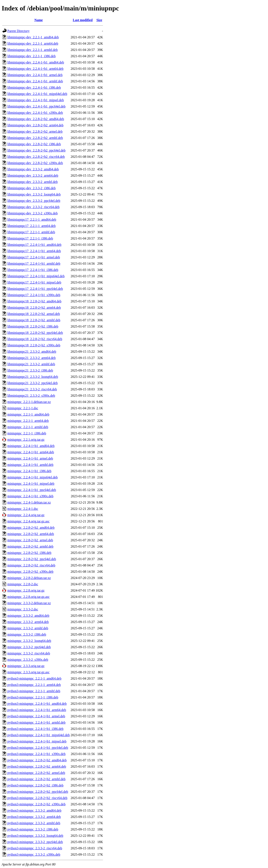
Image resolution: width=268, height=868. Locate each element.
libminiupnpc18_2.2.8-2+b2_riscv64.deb (35, 339)
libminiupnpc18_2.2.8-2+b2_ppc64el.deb (35, 333)
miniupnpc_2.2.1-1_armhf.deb (28, 427)
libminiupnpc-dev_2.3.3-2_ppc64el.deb (34, 201)
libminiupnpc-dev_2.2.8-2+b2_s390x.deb (35, 163)
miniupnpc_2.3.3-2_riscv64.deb (29, 653)
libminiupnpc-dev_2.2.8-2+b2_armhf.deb (35, 138)
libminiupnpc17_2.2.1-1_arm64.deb (32, 226)
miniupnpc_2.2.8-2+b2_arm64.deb (31, 534)
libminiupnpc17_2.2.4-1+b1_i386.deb (33, 270)
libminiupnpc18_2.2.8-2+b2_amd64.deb (34, 301)
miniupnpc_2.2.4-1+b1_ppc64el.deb (32, 490)
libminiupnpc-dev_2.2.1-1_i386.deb (32, 56)
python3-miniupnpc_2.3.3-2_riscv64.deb (35, 848)
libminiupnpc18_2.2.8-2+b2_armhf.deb (34, 320)
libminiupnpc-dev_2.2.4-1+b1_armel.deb (35, 75)
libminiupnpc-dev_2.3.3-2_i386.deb (32, 188)
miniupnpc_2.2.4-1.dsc (23, 509)
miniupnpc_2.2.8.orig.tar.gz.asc (28, 597)
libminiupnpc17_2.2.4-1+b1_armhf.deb (34, 264)
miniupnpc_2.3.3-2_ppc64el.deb (29, 647)
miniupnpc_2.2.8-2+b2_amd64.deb (31, 528)
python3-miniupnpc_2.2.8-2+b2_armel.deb (36, 773)
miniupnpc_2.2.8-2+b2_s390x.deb (30, 572)
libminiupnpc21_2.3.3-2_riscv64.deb (32, 389)
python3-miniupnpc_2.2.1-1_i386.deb (33, 697)
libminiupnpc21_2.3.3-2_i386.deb (30, 370)
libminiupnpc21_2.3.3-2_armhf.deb (31, 364)
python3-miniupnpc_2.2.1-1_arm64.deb (34, 685)
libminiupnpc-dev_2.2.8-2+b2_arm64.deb (35, 125)
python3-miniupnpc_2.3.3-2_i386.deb (33, 829)
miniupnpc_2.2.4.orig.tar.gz (26, 515)
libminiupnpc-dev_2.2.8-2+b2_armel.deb (35, 131)
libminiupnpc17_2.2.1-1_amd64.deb (32, 220)
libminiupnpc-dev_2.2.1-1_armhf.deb (32, 50)
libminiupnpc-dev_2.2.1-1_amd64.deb (33, 37)
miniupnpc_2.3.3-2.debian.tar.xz (29, 603)
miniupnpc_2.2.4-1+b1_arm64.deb (31, 452)
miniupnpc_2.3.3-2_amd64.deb (28, 616)
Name (39, 20)
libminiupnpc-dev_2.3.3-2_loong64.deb (34, 194)
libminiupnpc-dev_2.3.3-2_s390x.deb (32, 213)
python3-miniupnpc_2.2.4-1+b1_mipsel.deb (37, 741)
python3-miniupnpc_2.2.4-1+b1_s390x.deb (36, 754)
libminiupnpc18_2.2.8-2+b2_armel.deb (34, 314)
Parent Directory (18, 31)
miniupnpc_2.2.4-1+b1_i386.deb (29, 471)
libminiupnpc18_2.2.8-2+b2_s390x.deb (34, 345)
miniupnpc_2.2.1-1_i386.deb (27, 433)
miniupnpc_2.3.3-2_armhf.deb (28, 628)
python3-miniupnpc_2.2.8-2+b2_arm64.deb (37, 766)
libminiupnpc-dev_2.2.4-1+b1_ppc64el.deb (36, 106)
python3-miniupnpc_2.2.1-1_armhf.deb (34, 691)
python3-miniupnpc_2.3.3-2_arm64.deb (34, 817)
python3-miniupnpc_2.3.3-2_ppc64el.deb (35, 842)
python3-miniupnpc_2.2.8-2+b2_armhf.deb (36, 779)
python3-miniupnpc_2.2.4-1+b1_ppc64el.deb (38, 748)
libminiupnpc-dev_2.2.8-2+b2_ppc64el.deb (36, 150)
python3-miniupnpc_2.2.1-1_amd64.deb (34, 678)
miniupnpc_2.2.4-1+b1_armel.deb (30, 458)
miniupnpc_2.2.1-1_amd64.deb (28, 414)
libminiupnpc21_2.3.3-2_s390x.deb (31, 396)
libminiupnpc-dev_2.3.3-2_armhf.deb (32, 182)
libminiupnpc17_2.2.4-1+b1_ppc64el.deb (35, 289)
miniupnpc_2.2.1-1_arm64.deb (28, 421)
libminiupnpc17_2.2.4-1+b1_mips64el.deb (36, 276)
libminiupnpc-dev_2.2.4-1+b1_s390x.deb (35, 113)
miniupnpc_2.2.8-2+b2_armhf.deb (30, 546)
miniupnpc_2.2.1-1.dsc (23, 408)
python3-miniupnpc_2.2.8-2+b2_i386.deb (35, 785)
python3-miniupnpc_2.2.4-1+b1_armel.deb (36, 716)
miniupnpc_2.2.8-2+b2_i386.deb (29, 553)
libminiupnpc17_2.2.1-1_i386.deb (30, 238)
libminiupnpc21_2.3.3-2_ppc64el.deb (32, 383)
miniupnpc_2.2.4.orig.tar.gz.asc (28, 521)
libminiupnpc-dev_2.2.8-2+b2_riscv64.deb (36, 157)
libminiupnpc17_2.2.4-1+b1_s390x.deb (34, 295)
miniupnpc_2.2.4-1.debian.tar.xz (29, 502)
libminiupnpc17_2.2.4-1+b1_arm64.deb (34, 251)
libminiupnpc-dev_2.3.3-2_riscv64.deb (33, 207)
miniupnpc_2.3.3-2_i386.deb (27, 634)
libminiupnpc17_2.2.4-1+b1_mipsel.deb (34, 282)
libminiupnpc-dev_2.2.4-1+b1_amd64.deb (36, 62)
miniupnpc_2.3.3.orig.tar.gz (26, 666)
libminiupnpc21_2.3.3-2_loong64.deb (33, 377)
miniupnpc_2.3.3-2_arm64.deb (28, 622)
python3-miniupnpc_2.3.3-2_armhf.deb (34, 823)
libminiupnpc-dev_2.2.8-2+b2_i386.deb (34, 144)
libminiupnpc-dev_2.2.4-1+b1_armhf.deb (35, 81)
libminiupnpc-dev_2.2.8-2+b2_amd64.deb (36, 119)
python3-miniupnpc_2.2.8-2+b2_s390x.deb (36, 804)
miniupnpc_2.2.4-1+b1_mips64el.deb (33, 477)
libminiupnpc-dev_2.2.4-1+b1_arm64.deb (35, 69)
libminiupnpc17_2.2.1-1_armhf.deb (31, 232)
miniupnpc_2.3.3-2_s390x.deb (28, 660)
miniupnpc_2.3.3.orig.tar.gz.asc (28, 672)
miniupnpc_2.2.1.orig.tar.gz (26, 440)
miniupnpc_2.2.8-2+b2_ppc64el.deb (32, 559)
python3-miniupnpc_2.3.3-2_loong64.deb (35, 836)
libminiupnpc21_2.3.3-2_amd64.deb (32, 352)
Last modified (83, 20)
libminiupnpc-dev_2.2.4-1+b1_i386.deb (34, 87)
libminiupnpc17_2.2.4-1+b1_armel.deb (34, 257)
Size (99, 20)
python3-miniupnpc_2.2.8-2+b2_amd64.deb (37, 760)
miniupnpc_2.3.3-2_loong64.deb (29, 641)
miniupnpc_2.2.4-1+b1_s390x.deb (30, 496)
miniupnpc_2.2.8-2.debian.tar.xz (29, 578)
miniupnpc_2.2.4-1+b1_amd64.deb (31, 446)
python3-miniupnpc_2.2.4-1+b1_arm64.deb (37, 710)
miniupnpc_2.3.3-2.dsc (23, 609)
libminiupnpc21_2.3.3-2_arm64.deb (32, 358)
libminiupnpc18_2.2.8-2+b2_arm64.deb (34, 308)
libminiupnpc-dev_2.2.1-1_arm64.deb (33, 43)
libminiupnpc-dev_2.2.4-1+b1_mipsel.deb (36, 100)
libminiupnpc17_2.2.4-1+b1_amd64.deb (34, 245)
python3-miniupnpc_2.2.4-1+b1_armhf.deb (36, 722)
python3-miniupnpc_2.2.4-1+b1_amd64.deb (37, 704)
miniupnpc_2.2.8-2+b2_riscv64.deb (31, 565)
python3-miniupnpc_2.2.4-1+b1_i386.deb (35, 729)
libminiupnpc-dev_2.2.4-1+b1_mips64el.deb (37, 94)
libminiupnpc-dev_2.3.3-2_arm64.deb (33, 176)
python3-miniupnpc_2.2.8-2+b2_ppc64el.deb (38, 792)
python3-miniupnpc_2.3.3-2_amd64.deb (34, 810)
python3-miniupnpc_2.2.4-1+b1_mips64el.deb (39, 735)
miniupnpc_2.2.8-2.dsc (23, 584)
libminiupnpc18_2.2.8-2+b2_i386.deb (33, 326)
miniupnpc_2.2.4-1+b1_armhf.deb (30, 465)
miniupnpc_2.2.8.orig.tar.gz (26, 590)
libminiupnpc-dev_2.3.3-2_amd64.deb (33, 169)
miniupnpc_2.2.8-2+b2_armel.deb (30, 540)
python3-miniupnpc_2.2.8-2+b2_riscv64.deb (37, 798)
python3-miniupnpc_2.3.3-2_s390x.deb (34, 854)
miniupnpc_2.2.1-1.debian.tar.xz (29, 402)
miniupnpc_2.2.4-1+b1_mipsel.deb (31, 484)
